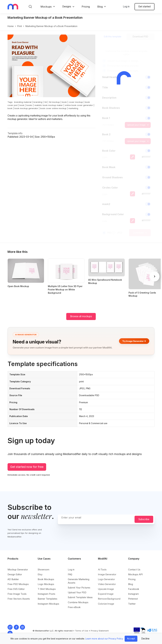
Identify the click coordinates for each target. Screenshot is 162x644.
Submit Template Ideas (80, 597)
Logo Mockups (46, 584)
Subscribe (144, 519)
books (29, 105)
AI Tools (102, 570)
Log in (126, 7)
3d (46, 102)
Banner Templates (47, 599)
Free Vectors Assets (19, 599)
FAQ (70, 574)
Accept (131, 639)
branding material (23, 102)
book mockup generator (26, 108)
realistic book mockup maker (49, 105)
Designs (67, 7)
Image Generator (107, 574)
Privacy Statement (100, 631)
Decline (145, 639)
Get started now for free (27, 467)
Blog (100, 7)
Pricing (86, 7)
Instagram (133, 594)
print (20, 26)
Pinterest (133, 599)
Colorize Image (106, 604)
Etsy (40, 574)
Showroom (43, 570)
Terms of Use (82, 631)
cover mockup (76, 102)
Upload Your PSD (77, 592)
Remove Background (109, 599)
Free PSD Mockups (18, 584)
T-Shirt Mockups (47, 589)
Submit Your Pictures (79, 588)
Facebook (134, 589)
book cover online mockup (53, 108)
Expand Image (106, 594)
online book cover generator (79, 105)
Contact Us (134, 570)
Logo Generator (106, 579)
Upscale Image (106, 589)
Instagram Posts (46, 594)
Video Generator (107, 584)
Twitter (132, 604)
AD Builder (13, 579)
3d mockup (54, 102)
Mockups (46, 7)
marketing (73, 108)
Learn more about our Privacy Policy (104, 639)
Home (11, 26)
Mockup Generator (18, 570)
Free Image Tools (17, 594)
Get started (144, 7)
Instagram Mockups (48, 604)
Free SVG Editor (16, 589)
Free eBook (74, 607)
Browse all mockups (81, 316)
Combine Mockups (78, 602)
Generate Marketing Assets (79, 581)
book (64, 102)
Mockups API (135, 574)
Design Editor (15, 574)
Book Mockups (46, 579)
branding (38, 102)
